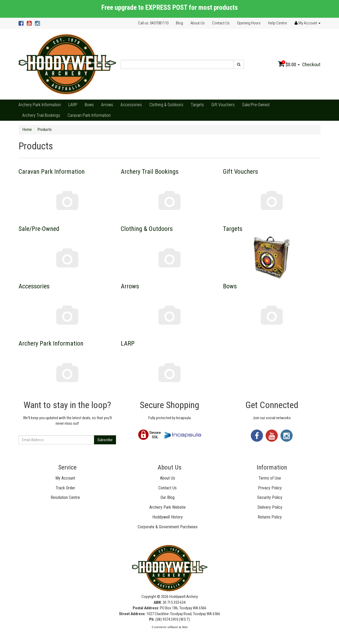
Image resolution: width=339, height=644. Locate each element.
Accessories (131, 105)
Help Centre (278, 23)
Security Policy (270, 497)
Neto (185, 627)
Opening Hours (249, 23)
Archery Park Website (168, 507)
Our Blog (168, 497)
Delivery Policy (270, 507)
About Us (198, 23)
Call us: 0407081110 (153, 23)
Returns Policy (270, 517)
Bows (89, 105)
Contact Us (221, 23)
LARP (73, 105)
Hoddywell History (168, 517)
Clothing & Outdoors (166, 105)
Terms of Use (270, 478)
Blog (179, 23)
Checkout (311, 64)
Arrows (107, 105)
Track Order (65, 488)
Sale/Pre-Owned (256, 105)
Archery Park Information (40, 105)
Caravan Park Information (89, 115)
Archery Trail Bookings (41, 115)
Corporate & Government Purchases (168, 527)
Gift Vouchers (223, 105)
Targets (197, 105)
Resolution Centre (65, 497)
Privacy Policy (270, 488)
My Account (65, 478)
